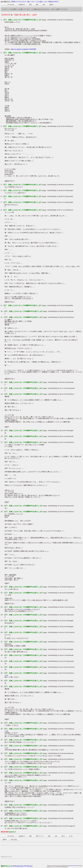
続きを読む (14, 839)
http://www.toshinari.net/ (73, 866)
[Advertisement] (36, 851)
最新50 (51, 4)
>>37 (6, 748)
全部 (44, 4)
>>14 (25, 609)
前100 (63, 836)
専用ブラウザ (16, 2)
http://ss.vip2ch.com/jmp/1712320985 (23, 49)
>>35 (6, 731)
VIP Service (11, 4)
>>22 (6, 675)
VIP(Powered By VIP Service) (22, 866)
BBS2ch (51, 2)
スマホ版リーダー (42, 2)
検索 (37, 4)
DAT (56, 2)
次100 (71, 836)
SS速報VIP (22, 4)
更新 (30, 4)
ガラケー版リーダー (28, 2)
